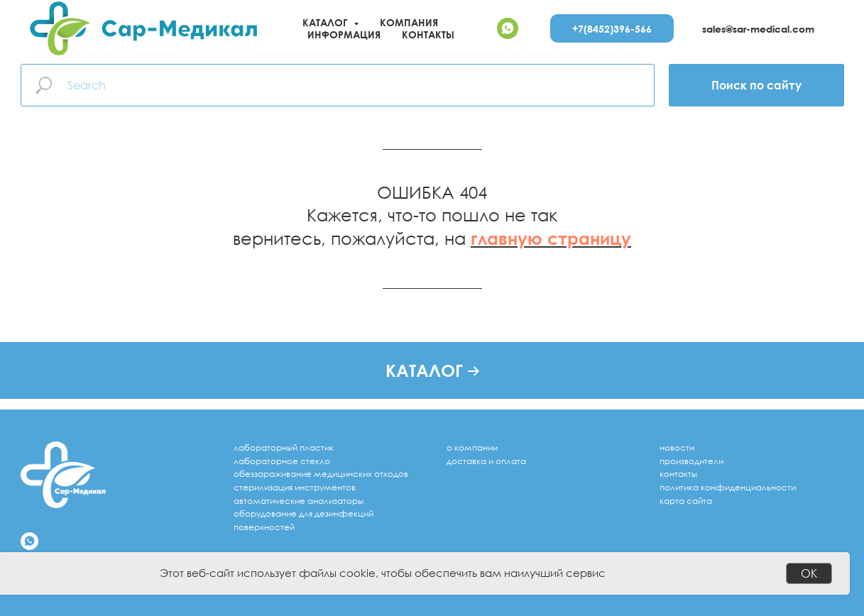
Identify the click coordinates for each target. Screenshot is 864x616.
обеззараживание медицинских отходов (321, 474)
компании (476, 447)
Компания (409, 22)
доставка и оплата (486, 461)
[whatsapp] (508, 28)
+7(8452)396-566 (612, 29)
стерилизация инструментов (295, 487)
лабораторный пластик (284, 447)
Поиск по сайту (756, 85)
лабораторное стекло (282, 461)
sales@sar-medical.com (758, 29)
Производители (691, 461)
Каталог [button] (326, 22)
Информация (344, 34)
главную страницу (551, 238)
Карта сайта (686, 501)
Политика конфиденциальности (728, 487)
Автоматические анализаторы (299, 501)
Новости (677, 447)
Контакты (428, 34)
